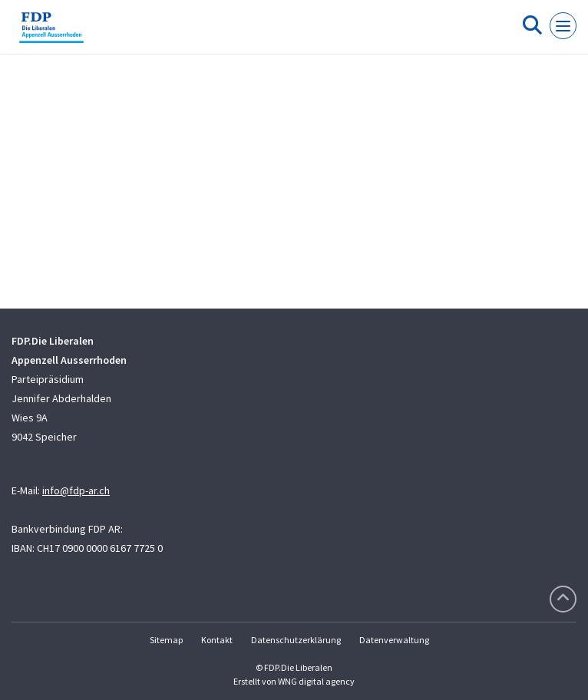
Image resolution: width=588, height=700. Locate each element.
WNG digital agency (316, 681)
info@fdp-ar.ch (76, 490)
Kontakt (217, 640)
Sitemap (166, 640)
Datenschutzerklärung (296, 640)
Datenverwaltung (394, 640)
